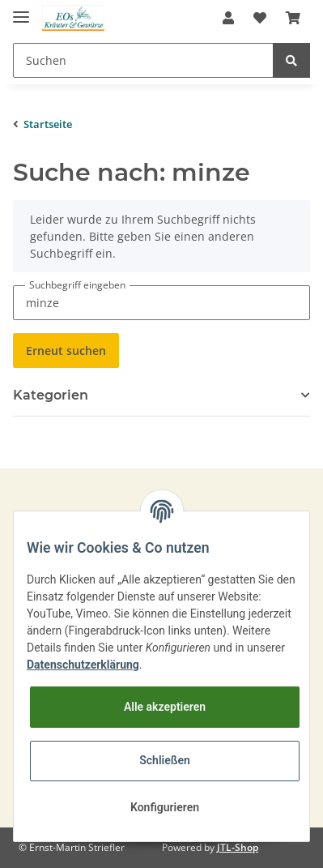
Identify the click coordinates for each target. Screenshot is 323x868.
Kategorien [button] (51, 395)
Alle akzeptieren (165, 707)
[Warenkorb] (293, 18)
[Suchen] (143, 60)
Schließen (165, 760)
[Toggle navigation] (21, 10)
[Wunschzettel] (260, 18)
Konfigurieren (165, 807)
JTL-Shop (238, 847)
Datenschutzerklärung (83, 665)
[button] (228, 18)
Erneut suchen (66, 351)
